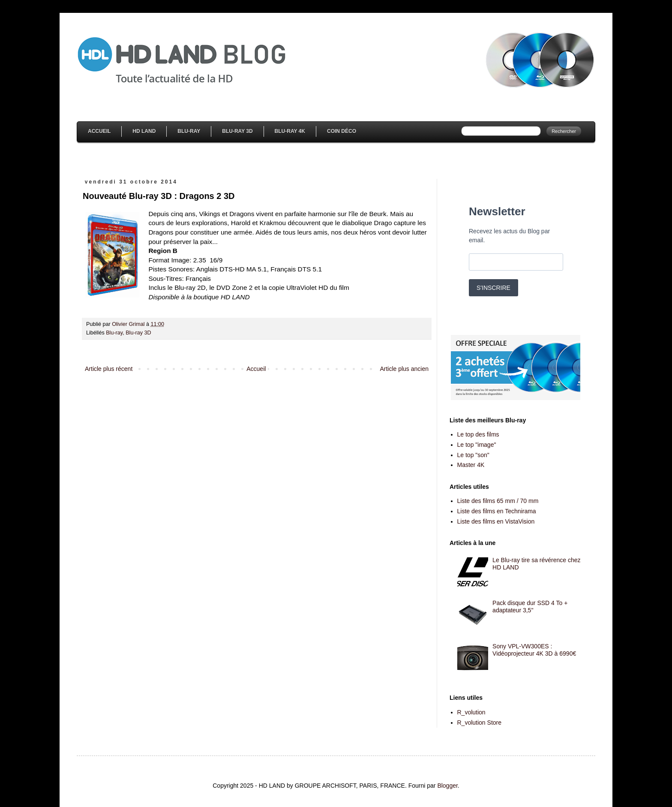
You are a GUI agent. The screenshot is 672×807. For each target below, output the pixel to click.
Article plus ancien (404, 369)
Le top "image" (477, 445)
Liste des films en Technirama (497, 511)
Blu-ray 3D (138, 333)
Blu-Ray (189, 131)
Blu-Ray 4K (290, 131)
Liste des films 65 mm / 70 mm (498, 501)
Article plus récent (109, 369)
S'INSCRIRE (493, 288)
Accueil (99, 131)
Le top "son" (473, 455)
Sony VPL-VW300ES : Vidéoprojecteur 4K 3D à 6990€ (534, 650)
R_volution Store (480, 723)
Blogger (447, 786)
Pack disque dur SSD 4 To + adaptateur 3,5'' (530, 607)
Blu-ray (114, 333)
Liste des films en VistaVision (496, 521)
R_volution (471, 712)
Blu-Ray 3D (237, 131)
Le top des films (478, 434)
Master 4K (471, 465)
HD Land (144, 131)
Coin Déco (342, 131)
